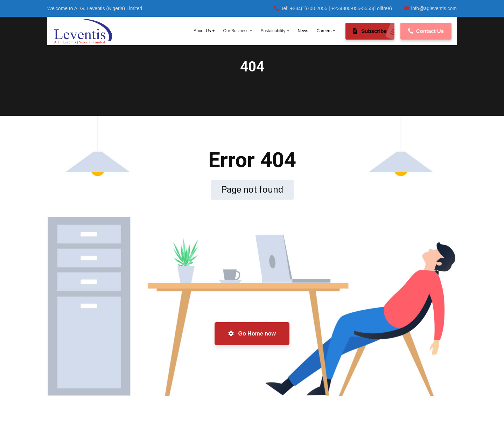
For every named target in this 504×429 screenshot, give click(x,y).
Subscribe (374, 31)
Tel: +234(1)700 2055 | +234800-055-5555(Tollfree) (333, 8)
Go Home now (252, 334)
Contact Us (426, 31)
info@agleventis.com (430, 8)
